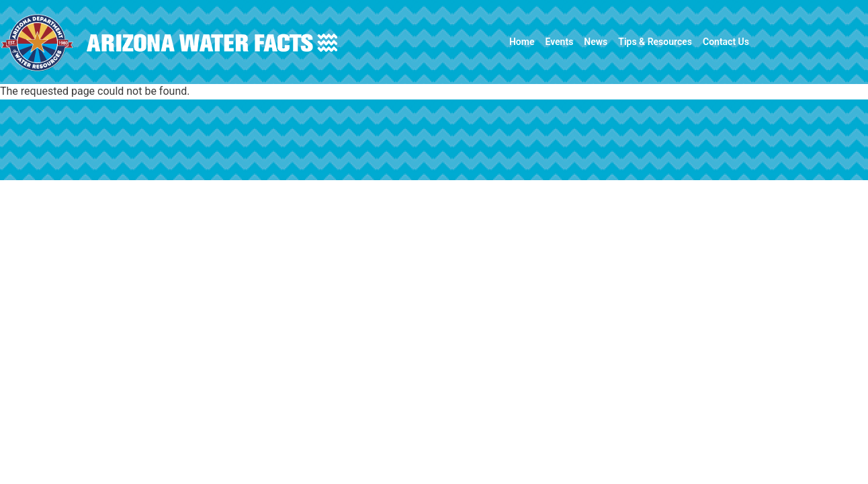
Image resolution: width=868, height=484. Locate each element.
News (596, 42)
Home (522, 42)
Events (559, 42)
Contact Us (726, 42)
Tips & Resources (655, 42)
